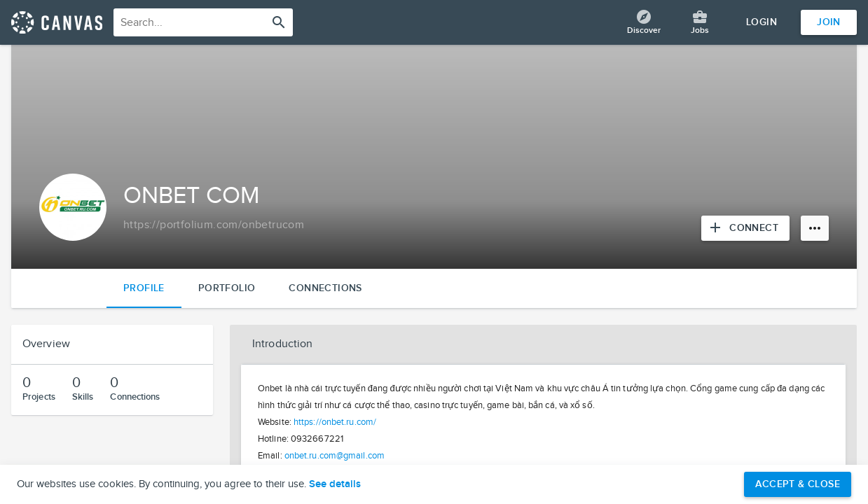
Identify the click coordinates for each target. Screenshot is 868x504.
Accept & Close (798, 484)
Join (829, 22)
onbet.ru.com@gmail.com (335, 456)
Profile (144, 288)
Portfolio (227, 288)
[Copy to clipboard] (214, 225)
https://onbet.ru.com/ (335, 422)
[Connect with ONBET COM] (745, 228)
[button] (543, 344)
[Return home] (57, 22)
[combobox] (203, 22)
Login (762, 22)
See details (335, 484)
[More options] (815, 228)
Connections (325, 288)
